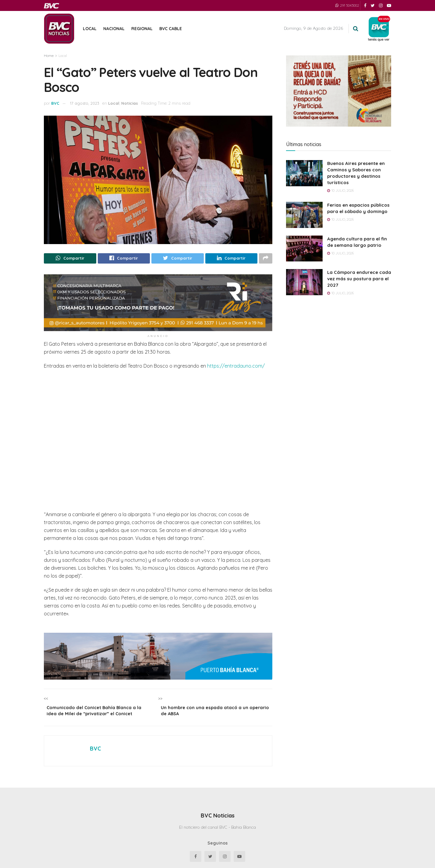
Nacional (114, 29)
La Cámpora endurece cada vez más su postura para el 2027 (359, 279)
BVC (55, 103)
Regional (142, 29)
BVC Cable (171, 29)
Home (49, 56)
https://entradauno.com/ (236, 367)
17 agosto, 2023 (85, 103)
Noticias (130, 103)
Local (90, 29)
